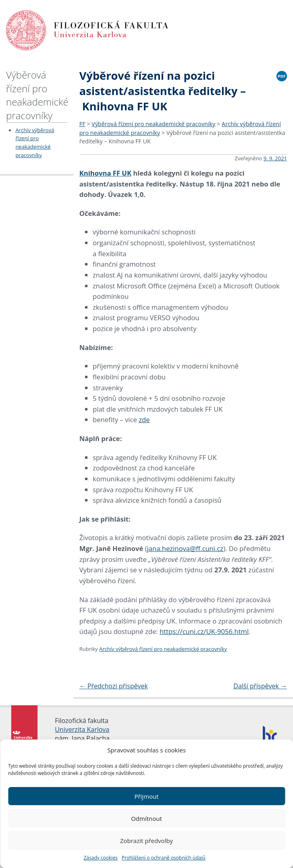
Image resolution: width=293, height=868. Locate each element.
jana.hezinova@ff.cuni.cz (185, 548)
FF (82, 124)
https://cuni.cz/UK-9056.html (204, 631)
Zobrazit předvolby (146, 841)
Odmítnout (146, 818)
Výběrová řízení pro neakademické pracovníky (37, 95)
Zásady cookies (100, 858)
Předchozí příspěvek (114, 686)
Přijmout (146, 796)
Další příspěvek (260, 686)
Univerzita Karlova (82, 729)
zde (144, 419)
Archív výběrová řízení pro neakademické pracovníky (163, 649)
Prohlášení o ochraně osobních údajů (164, 858)
